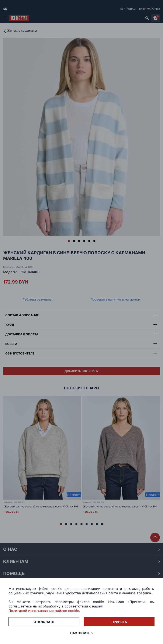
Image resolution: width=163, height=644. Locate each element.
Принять (119, 622)
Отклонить (44, 622)
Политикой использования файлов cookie (44, 611)
